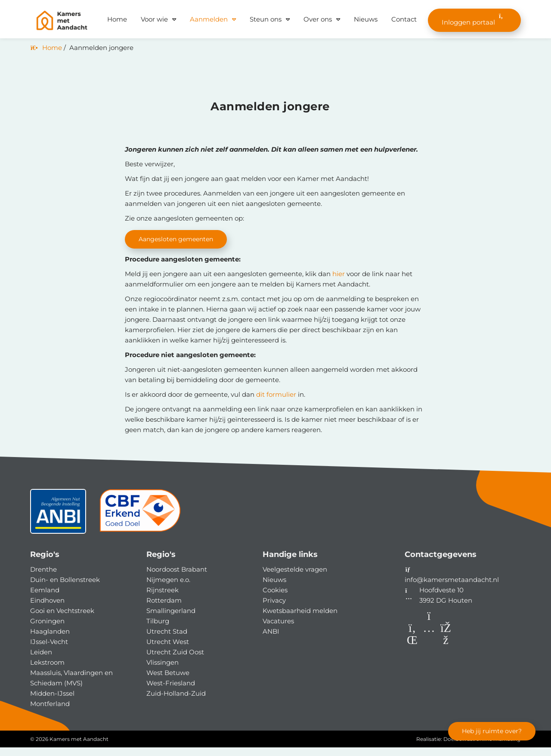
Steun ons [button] (266, 19)
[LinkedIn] (413, 650)
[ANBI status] (58, 523)
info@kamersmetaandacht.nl (452, 588)
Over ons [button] (318, 19)
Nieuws (366, 19)
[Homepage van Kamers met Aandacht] (62, 21)
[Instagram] (430, 650)
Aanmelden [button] (209, 19)
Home (117, 19)
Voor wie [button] (154, 19)
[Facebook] (446, 650)
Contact (404, 19)
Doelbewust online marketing (482, 748)
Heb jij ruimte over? (490, 730)
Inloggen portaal (474, 20)
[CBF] (140, 523)
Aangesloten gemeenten (179, 239)
